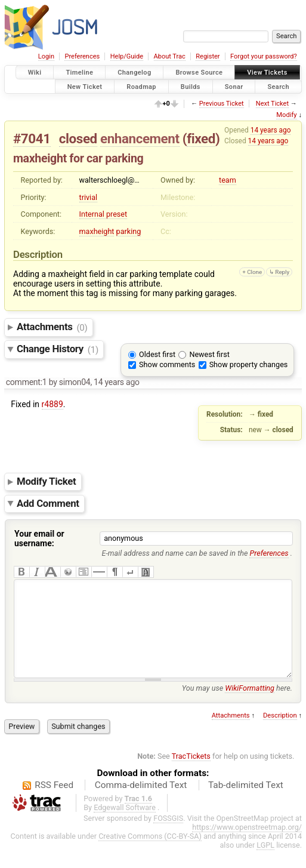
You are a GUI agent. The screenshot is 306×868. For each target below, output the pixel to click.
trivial (89, 197)
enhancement (140, 138)
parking (129, 231)
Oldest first (157, 354)
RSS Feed (54, 803)
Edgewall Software (125, 825)
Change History (58, 349)
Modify (286, 115)
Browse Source (199, 73)
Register (208, 56)
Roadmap (141, 86)
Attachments (52, 327)
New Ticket (85, 86)
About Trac (170, 56)
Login (46, 56)
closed (78, 138)
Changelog (134, 73)
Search (278, 86)
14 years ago (271, 130)
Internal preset (103, 214)
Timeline (79, 73)
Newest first (209, 354)
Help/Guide (127, 56)
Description (280, 733)
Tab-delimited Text (246, 803)
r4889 (52, 404)
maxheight (97, 231)
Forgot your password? (264, 56)
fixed (201, 138)
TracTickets (191, 774)
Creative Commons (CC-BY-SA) (150, 854)
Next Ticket (272, 104)
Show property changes (249, 364)
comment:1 (27, 382)
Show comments (167, 364)
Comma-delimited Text (141, 803)
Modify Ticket (46, 481)
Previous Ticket (222, 104)
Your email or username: (39, 538)
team (228, 180)
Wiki (35, 73)
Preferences (82, 56)
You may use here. (237, 706)
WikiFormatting (250, 706)
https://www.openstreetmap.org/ (247, 845)
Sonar (234, 86)
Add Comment (48, 503)
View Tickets (267, 73)
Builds (191, 86)
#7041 (32, 138)
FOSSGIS (168, 836)
